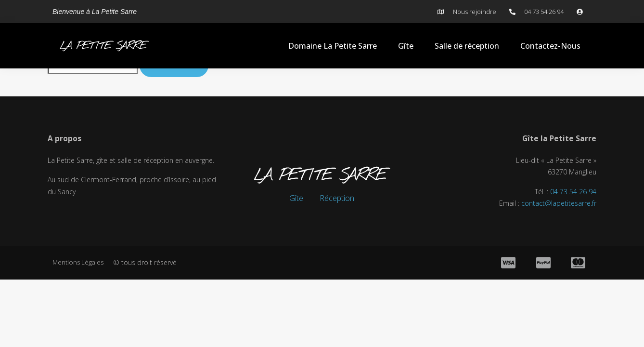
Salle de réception (467, 46)
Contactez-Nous (550, 46)
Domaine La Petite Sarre (333, 46)
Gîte (406, 46)
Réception (337, 198)
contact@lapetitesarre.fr (559, 205)
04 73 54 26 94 (573, 193)
